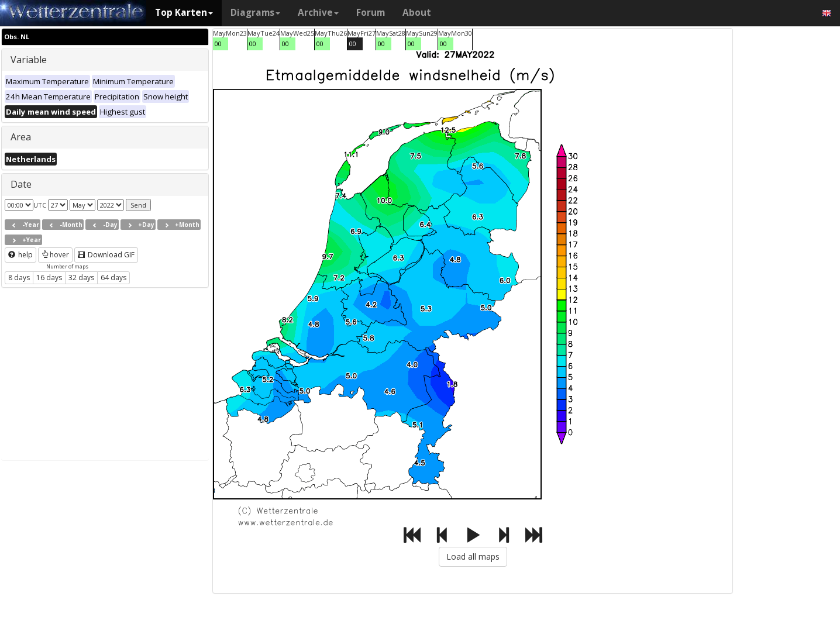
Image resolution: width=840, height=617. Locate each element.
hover (55, 255)
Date (21, 184)
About (417, 13)
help (20, 255)
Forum (371, 13)
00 (218, 44)
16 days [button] (49, 278)
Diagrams (255, 13)
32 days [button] (81, 278)
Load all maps (473, 556)
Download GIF (106, 255)
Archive (318, 13)
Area (21, 137)
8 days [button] (19, 278)
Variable (29, 60)
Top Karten (184, 13)
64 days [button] (113, 278)
